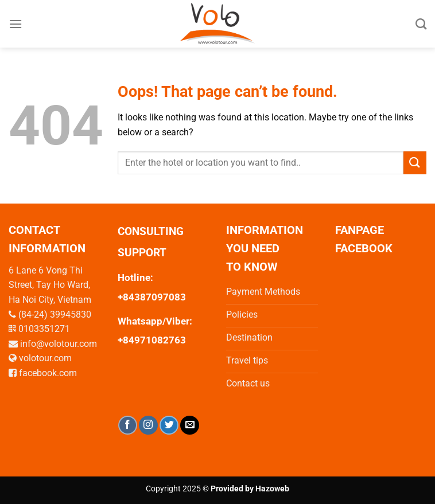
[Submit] (415, 163)
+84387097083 (152, 297)
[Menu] (15, 24)
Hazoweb (272, 489)
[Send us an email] (190, 425)
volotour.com (45, 358)
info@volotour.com (59, 344)
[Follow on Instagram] (148, 425)
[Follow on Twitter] (169, 425)
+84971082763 (152, 340)
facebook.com (48, 373)
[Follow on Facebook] (128, 425)
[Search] (421, 24)
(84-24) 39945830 (55, 314)
